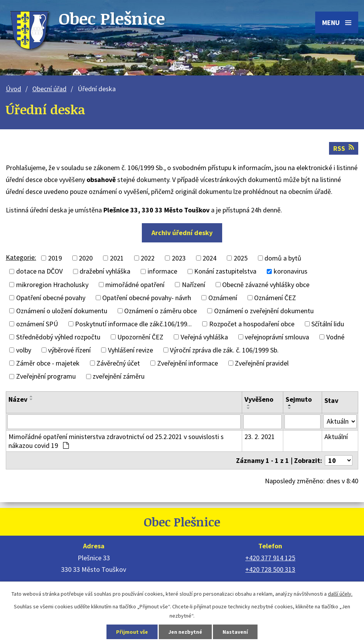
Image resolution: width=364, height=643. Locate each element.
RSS (344, 148)
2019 (55, 258)
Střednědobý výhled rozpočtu (58, 337)
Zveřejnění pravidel (262, 363)
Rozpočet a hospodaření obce (252, 324)
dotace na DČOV (39, 271)
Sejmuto (299, 399)
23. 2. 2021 (260, 437)
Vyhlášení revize (130, 350)
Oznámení (223, 298)
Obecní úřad (49, 89)
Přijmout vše (132, 632)
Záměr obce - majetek (48, 363)
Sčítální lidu (328, 324)
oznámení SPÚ (37, 324)
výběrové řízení (69, 350)
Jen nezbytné (185, 632)
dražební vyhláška (105, 271)
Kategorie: (21, 257)
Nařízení (194, 285)
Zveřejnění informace (188, 363)
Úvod (13, 89)
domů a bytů (283, 258)
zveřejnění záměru (119, 377)
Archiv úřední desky (182, 233)
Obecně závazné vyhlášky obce (266, 285)
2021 (117, 258)
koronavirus (291, 271)
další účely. (340, 594)
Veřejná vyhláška (204, 337)
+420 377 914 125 (270, 558)
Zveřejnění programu (46, 377)
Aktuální (336, 437)
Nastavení (235, 632)
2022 (148, 258)
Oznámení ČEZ (275, 298)
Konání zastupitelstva (225, 271)
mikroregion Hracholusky (52, 285)
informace (162, 271)
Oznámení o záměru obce (160, 311)
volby (24, 350)
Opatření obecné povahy (51, 298)
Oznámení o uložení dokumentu (62, 311)
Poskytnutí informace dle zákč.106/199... (133, 324)
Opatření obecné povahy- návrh (147, 298)
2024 (209, 258)
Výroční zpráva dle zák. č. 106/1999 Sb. (224, 350)
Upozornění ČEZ (140, 337)
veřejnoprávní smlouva (277, 337)
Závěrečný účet (118, 363)
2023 (179, 258)
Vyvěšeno (259, 399)
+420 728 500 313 (270, 569)
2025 (241, 258)
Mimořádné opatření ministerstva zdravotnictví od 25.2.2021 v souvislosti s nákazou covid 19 (116, 441)
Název (18, 399)
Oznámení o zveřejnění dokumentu (264, 311)
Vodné (335, 337)
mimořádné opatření (135, 285)
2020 (86, 258)
